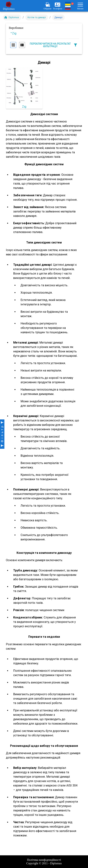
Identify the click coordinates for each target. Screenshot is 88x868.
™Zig (13, 33)
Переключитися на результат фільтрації (54, 45)
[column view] (13, 45)
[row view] (22, 45)
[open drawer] (2, 434)
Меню (80, 6)
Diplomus (9, 6)
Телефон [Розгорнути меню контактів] (58, 6)
